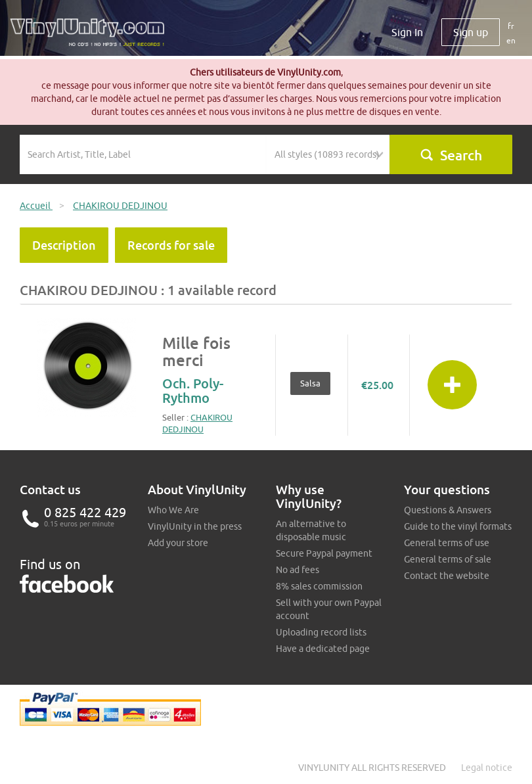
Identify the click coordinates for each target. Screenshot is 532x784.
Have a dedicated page (323, 649)
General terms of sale (448, 559)
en (511, 40)
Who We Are (173, 510)
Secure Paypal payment (324, 553)
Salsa (310, 383)
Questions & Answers (448, 510)
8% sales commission (319, 586)
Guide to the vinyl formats (458, 526)
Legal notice (487, 768)
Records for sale (171, 245)
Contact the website (447, 576)
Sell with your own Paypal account (329, 609)
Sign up (471, 32)
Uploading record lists (321, 632)
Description (64, 245)
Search (451, 155)
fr (511, 26)
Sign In (407, 32)
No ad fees (298, 570)
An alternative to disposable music (311, 530)
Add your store (178, 543)
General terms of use (447, 543)
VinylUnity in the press (195, 526)
